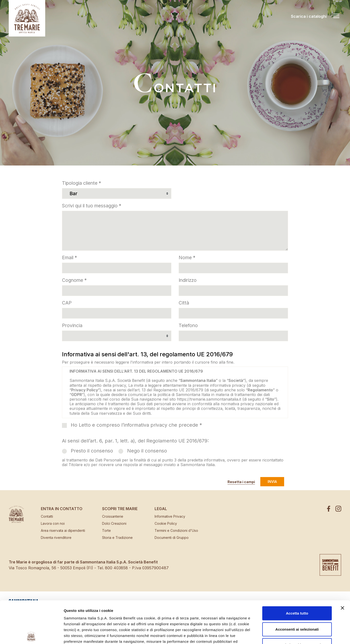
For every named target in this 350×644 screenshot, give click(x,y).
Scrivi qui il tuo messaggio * (92, 206)
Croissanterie (113, 516)
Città (184, 303)
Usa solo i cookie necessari (297, 602)
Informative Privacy (170, 516)
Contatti (47, 516)
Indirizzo (188, 280)
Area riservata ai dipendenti (63, 530)
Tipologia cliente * (82, 183)
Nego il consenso (147, 451)
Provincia (72, 325)
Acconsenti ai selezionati (297, 585)
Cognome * (74, 280)
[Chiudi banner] (342, 564)
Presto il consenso (92, 451)
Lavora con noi (53, 523)
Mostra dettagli (258, 634)
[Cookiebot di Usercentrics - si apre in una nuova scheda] (31, 635)
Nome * (187, 258)
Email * (70, 258)
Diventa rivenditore (56, 538)
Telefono (188, 325)
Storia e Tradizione (117, 538)
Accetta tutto (297, 570)
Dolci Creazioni (114, 523)
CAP (67, 303)
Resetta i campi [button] (241, 482)
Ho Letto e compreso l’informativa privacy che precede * (136, 425)
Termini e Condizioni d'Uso (176, 530)
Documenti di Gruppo (172, 538)
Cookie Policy (166, 523)
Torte (106, 530)
